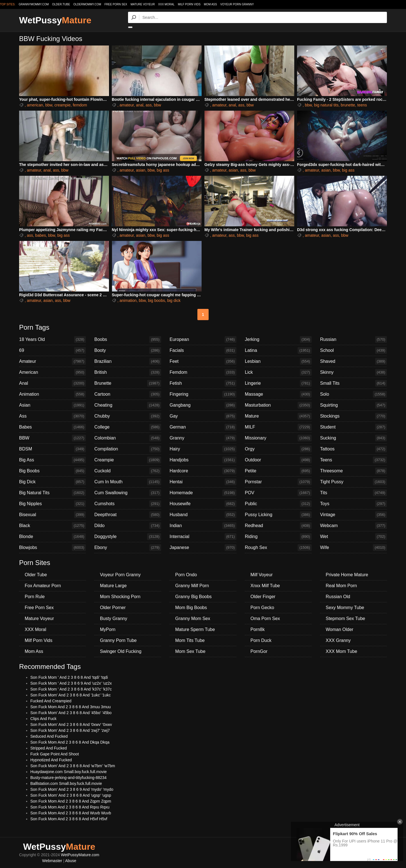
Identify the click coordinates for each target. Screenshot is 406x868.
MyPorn (108, 629)
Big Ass (53, 460)
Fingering (203, 394)
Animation (53, 394)
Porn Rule (35, 597)
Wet (353, 537)
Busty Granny (114, 618)
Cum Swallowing (128, 493)
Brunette (128, 383)
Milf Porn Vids (189, 4)
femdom (80, 105)
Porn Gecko (262, 608)
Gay (203, 416)
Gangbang (203, 405)
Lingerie (278, 383)
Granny (203, 438)
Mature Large (113, 586)
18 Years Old (53, 340)
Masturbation (278, 405)
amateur (127, 105)
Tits (353, 493)
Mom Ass (210, 4)
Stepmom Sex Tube (345, 618)
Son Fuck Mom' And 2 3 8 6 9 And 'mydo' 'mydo (72, 789)
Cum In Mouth (128, 482)
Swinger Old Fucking (121, 651)
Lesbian (278, 361)
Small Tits (353, 383)
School (353, 350)
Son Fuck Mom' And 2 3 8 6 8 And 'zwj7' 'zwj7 (70, 730)
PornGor (259, 651)
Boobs (128, 340)
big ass (163, 170)
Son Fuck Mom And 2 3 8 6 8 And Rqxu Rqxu (70, 807)
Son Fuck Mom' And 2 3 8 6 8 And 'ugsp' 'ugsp (71, 795)
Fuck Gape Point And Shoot (55, 754)
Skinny (353, 372)
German (203, 427)
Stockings (353, 416)
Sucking (353, 438)
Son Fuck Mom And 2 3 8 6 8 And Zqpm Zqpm (71, 801)
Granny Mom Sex (193, 618)
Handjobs (203, 460)
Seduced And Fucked (49, 736)
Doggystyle (128, 537)
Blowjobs (53, 548)
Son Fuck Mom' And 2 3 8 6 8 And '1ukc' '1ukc (70, 695)
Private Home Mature (347, 575)
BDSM (53, 449)
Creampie (128, 460)
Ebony (128, 548)
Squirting (353, 405)
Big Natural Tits (53, 493)
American (53, 372)
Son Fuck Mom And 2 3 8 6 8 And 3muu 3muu (70, 707)
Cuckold (128, 471)
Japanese (203, 548)
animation (128, 300)
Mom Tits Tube (190, 640)
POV (278, 493)
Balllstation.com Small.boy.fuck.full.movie (66, 783)
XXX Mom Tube (341, 651)
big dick (174, 300)
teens (362, 105)
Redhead (278, 526)
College (128, 427)
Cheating (128, 405)
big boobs (157, 300)
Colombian (128, 438)
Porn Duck (261, 640)
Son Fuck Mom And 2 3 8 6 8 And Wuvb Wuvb (71, 813)
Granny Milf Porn (192, 586)
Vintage (353, 515)
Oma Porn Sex (265, 618)
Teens (353, 460)
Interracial (203, 537)
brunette (348, 105)
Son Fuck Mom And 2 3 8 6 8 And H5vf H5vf (69, 819)
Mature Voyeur (143, 4)
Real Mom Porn (341, 586)
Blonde (53, 537)
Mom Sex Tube (190, 651)
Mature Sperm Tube (195, 629)
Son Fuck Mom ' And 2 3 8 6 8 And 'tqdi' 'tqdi (69, 677)
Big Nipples (53, 504)
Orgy (278, 449)
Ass (53, 416)
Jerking (278, 340)
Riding (278, 537)
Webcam (353, 526)
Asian (53, 405)
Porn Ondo (186, 575)
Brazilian (128, 361)
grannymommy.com (34, 4)
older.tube (61, 4)
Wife (353, 548)
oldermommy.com (87, 4)
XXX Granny (338, 640)
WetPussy (55, 20)
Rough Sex (278, 548)
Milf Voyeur (262, 575)
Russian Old (338, 597)
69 (53, 350)
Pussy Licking (278, 515)
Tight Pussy (353, 482)
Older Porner (113, 608)
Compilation (128, 449)
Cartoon (128, 394)
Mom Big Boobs (191, 608)
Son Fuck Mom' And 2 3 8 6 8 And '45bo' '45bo (71, 713)
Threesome (353, 471)
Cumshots (128, 504)
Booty (128, 350)
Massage (278, 394)
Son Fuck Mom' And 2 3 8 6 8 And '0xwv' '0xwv (71, 725)
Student (353, 427)
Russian (353, 340)
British (128, 372)
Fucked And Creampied (51, 701)
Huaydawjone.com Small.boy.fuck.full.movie (69, 772)
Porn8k (258, 629)
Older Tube (36, 575)
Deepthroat (128, 515)
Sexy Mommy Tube (345, 608)
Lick (278, 372)
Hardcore (203, 471)
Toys (353, 504)
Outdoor (278, 460)
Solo (353, 394)
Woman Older (339, 629)
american (35, 105)
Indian (203, 526)
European (203, 340)
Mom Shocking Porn (120, 597)
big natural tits (326, 105)
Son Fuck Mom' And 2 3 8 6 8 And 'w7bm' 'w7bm (73, 766)
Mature (278, 416)
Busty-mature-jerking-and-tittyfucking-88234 (69, 778)
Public (278, 504)
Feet (203, 361)
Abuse (71, 861)
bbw (49, 105)
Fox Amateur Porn (43, 586)
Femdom (203, 372)
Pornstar (278, 482)
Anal (53, 383)
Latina (278, 350)
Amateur (53, 361)
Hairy (203, 449)
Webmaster (52, 861)
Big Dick (53, 482)
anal (140, 105)
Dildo (128, 526)
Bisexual (53, 515)
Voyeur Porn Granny (237, 4)
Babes (53, 427)
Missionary (278, 438)
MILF (278, 427)
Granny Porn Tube (118, 640)
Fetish (203, 383)
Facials (203, 350)
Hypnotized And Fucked (51, 760)
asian (141, 170)
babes (40, 235)
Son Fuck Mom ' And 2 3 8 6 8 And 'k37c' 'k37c (71, 689)
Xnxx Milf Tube (265, 586)
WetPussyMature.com (80, 855)
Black (53, 526)
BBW (53, 438)
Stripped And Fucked (49, 748)
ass (149, 105)
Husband (203, 515)
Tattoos (353, 449)
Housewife (203, 504)
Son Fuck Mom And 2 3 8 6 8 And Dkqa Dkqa (70, 742)
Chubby (128, 416)
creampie (63, 105)
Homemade (203, 493)
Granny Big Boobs (193, 597)
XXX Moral (166, 4)
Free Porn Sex (116, 4)
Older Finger (263, 597)
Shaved (353, 361)
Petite (278, 471)
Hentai (203, 482)
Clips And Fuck (43, 719)
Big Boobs (53, 471)
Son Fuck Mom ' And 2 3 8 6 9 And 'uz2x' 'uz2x (71, 683)
